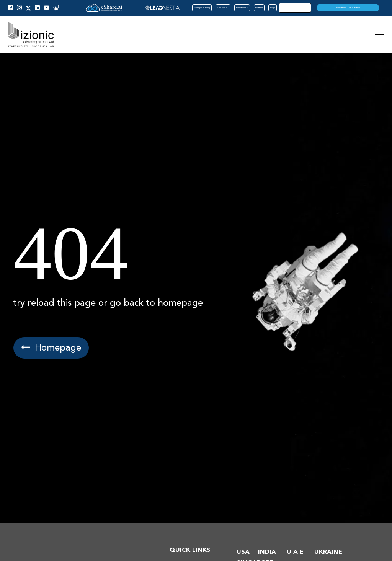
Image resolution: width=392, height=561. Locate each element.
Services (223, 8)
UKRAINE (328, 552)
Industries (242, 8)
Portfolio (259, 8)
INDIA (267, 552)
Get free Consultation (348, 8)
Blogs (273, 8)
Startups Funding (202, 8)
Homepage (52, 348)
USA (243, 552)
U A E (295, 552)
